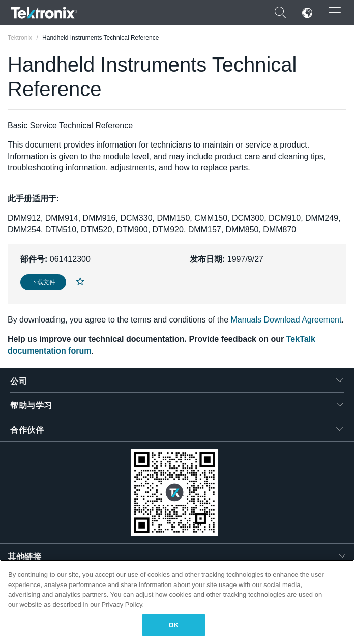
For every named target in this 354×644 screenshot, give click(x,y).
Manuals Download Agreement (286, 320)
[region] (177, 602)
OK (174, 625)
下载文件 (43, 282)
